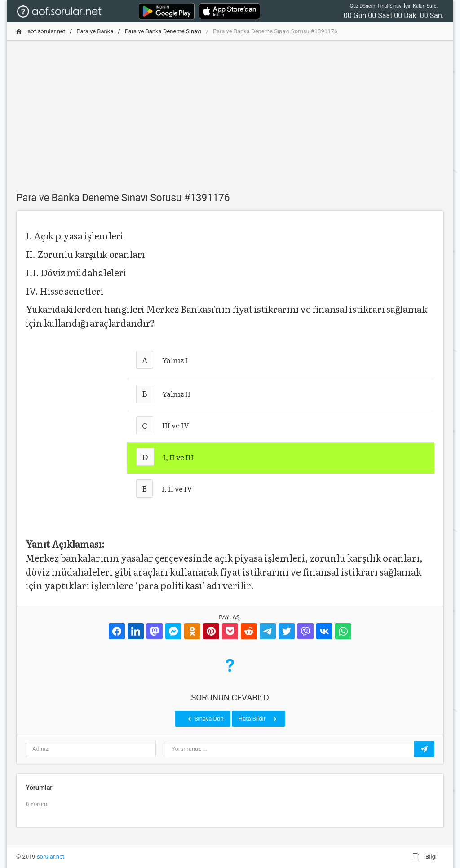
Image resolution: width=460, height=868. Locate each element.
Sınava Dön (205, 719)
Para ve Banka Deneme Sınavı (163, 31)
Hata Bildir (259, 719)
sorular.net (51, 857)
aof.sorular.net (41, 31)
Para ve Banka (95, 31)
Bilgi (425, 857)
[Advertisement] (230, 111)
